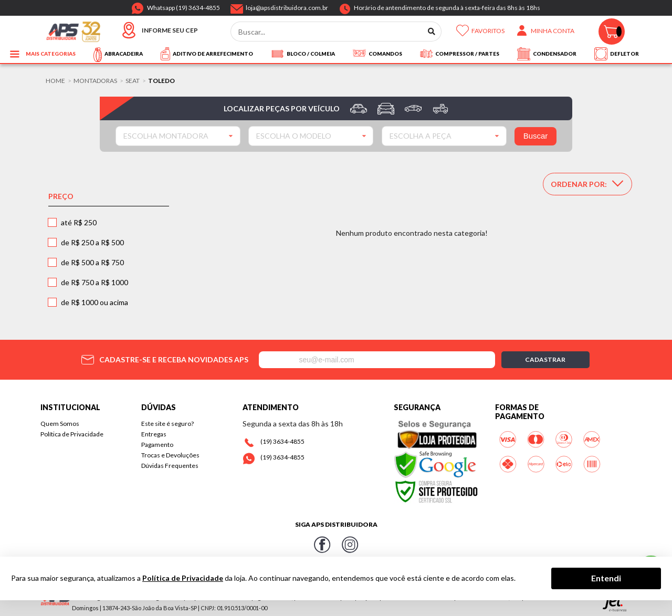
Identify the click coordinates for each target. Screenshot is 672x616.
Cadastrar (545, 359)
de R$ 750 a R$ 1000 (94, 282)
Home (55, 81)
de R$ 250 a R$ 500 (92, 242)
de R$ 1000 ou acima (94, 302)
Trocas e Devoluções (170, 455)
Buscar (536, 136)
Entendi (606, 578)
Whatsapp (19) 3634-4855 (183, 6)
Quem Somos (60, 424)
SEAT (133, 81)
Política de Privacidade (72, 434)
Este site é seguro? (167, 424)
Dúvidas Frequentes (170, 466)
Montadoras (95, 81)
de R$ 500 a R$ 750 (92, 262)
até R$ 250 (79, 222)
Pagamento (157, 445)
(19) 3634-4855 (282, 441)
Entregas (154, 434)
